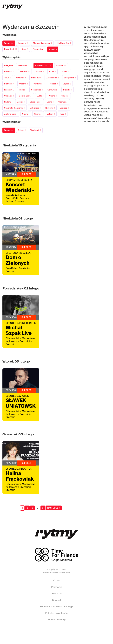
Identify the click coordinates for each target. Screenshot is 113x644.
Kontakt (57, 600)
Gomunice (53, 90)
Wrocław (10, 72)
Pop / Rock (11, 49)
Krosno (53, 96)
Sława (26, 114)
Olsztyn (23, 84)
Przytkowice (39, 84)
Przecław (36, 78)
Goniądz (64, 108)
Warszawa (24, 66)
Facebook (35, 629)
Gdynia (67, 84)
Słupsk (65, 96)
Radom (8, 102)
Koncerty (23, 43)
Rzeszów (9, 90)
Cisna (50, 102)
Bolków (51, 114)
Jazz (25, 49)
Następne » (54, 508)
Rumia (23, 90)
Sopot (54, 84)
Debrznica (35, 108)
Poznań (61, 66)
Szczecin (41, 66)
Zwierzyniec (53, 78)
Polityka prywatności (57, 613)
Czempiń (63, 102)
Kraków (25, 72)
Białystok (9, 84)
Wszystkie (9, 43)
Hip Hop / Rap (64, 43)
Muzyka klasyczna (42, 43)
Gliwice (65, 72)
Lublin (40, 96)
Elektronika (39, 49)
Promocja (56, 587)
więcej (52, 49)
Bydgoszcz (70, 78)
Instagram (56, 629)
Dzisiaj (22, 130)
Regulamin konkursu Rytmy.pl (56, 607)
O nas (56, 581)
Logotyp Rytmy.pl (56, 620)
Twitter (78, 629)
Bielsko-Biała (25, 96)
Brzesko (68, 90)
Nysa (63, 114)
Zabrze (21, 102)
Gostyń (38, 114)
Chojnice (9, 96)
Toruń (8, 78)
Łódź (53, 72)
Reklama (56, 594)
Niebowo (50, 108)
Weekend (36, 130)
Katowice (21, 78)
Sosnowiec (37, 90)
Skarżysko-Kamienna (15, 108)
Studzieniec (36, 102)
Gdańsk (40, 72)
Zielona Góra (11, 114)
